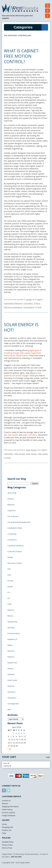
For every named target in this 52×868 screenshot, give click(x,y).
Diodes (10, 557)
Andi (39, 307)
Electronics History (15, 563)
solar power (43, 454)
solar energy (20, 454)
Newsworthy (12, 622)
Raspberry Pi (12, 639)
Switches (11, 686)
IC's (9, 592)
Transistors (12, 698)
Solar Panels (31, 450)
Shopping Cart (8, 827)
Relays (10, 645)
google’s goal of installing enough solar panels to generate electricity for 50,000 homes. (23, 353)
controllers (28, 303)
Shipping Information (10, 806)
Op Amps (11, 628)
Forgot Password (9, 815)
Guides (29, 299)
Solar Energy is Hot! (21, 327)
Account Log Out (9, 812)
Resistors (11, 651)
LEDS (9, 604)
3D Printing (12, 493)
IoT (9, 598)
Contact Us (6, 801)
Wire (9, 709)
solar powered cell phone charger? (23, 374)
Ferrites (10, 581)
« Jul (9, 749)
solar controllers (30, 435)
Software (11, 674)
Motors (10, 616)
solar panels (13, 435)
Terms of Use (7, 848)
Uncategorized (13, 704)
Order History (7, 809)
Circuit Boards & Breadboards (19, 522)
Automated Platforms (13, 303)
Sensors (11, 668)
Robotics (11, 657)
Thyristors (11, 692)
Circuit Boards (13, 516)
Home (4, 824)
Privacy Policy (7, 845)
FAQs (4, 833)
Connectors (12, 540)
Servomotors (29, 307)
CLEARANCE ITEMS (15, 528)
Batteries (11, 505)
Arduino (11, 499)
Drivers (37, 303)
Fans (9, 575)
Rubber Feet (12, 663)
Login (48, 757)
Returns (5, 803)
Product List (7, 830)
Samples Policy (8, 842)
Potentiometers (14, 633)
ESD (9, 569)
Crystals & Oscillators (16, 546)
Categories (31, 27)
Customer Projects (15, 551)
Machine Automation (13, 307)
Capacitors (12, 510)
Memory (11, 610)
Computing (12, 534)
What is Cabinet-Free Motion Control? (22, 56)
